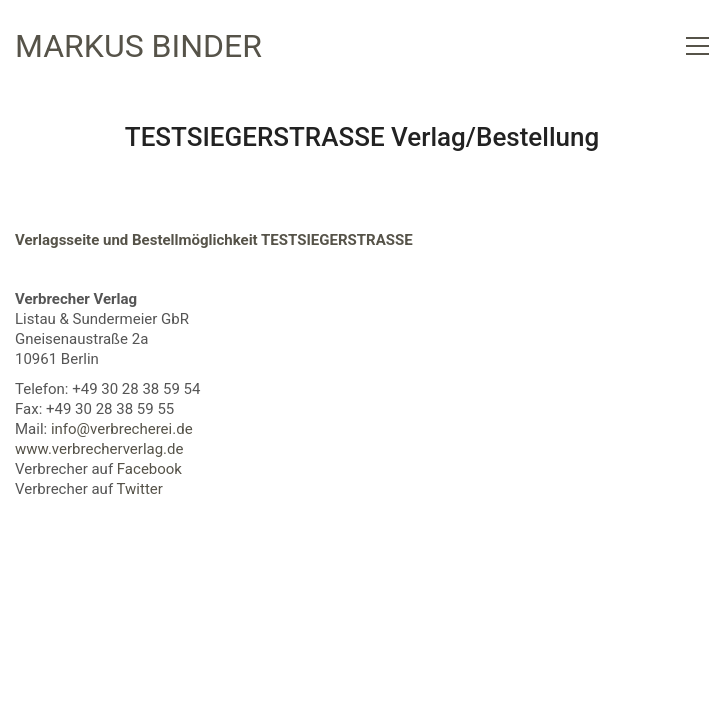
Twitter (140, 489)
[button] (697, 46)
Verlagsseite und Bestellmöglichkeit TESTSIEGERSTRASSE (214, 240)
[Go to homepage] (138, 46)
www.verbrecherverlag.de (99, 449)
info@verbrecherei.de (122, 429)
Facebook (149, 469)
